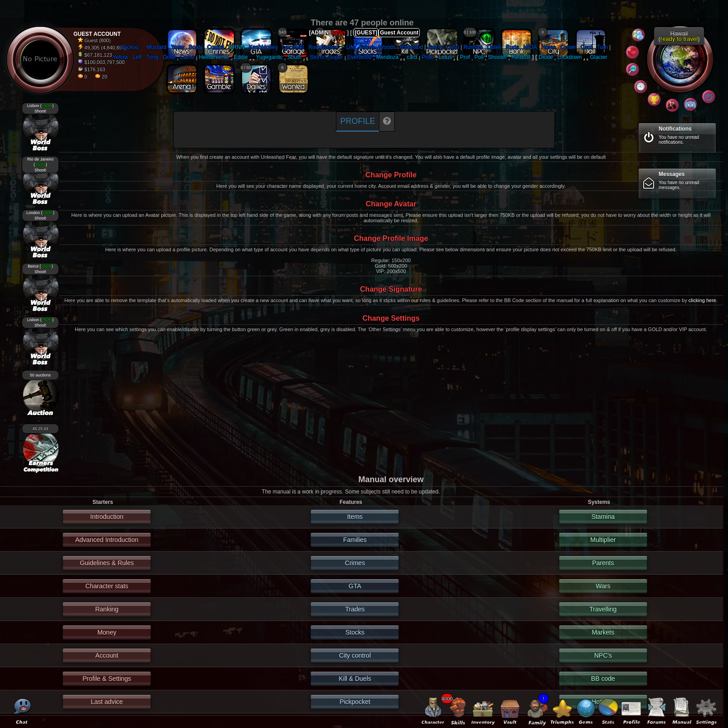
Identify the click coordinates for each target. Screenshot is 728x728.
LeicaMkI (293, 47)
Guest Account (399, 33)
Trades (355, 609)
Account (107, 655)
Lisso (453, 47)
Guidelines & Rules (107, 563)
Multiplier (603, 540)
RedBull (521, 57)
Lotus (445, 57)
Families (355, 540)
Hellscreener (214, 57)
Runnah (473, 47)
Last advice (107, 702)
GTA (355, 586)
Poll (479, 57)
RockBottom (323, 47)
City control (355, 655)
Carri (587, 47)
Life (351, 47)
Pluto (428, 57)
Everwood (360, 57)
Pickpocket (355, 702)
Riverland (411, 47)
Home (548, 47)
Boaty (196, 47)
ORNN (236, 47)
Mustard (157, 47)
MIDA (530, 47)
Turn (602, 47)
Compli (216, 47)
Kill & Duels (355, 679)
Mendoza (387, 57)
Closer (568, 47)
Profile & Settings (107, 679)
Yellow (121, 57)
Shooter (497, 57)
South (294, 57)
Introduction (107, 517)
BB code (603, 679)
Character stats (107, 586)
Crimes (355, 563)
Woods (387, 47)
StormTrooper (326, 57)
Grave (367, 47)
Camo (187, 57)
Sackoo (130, 47)
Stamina (603, 517)
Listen (494, 47)
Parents (603, 563)
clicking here (702, 300)
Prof (465, 57)
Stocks (355, 632)
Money (107, 632)
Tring (152, 57)
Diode (546, 57)
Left (137, 57)
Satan (338, 33)
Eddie (241, 57)
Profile (357, 121)
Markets (603, 632)
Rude (512, 47)
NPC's (603, 655)
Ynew (178, 47)
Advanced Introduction (107, 540)
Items (355, 517)
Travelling (603, 609)
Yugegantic (269, 57)
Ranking (107, 609)
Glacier (598, 57)
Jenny (435, 47)
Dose (169, 57)
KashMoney (263, 47)
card (412, 57)
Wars (603, 586)
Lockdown (569, 57)
